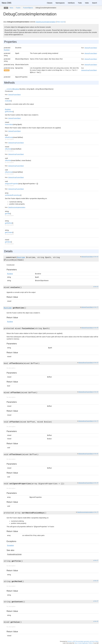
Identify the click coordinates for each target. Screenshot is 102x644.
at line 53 (96, 287)
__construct (9, 89)
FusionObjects (28, 8)
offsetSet (8, 160)
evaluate (8, 101)
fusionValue (9, 124)
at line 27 (96, 560)
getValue (8, 242)
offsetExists (9, 137)
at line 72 (96, 421)
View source (61, 22)
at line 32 (96, 581)
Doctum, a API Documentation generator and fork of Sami (83, 641)
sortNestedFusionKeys (13, 195)
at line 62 (96, 392)
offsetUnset (9, 172)
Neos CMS (7, 3)
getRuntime (9, 112)
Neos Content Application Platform (84, 643)
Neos (11, 8)
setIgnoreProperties (12, 184)
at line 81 (96, 454)
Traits (80, 3)
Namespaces (60, 3)
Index (87, 3)
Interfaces (71, 3)
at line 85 (96, 328)
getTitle (7, 214)
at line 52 (96, 257)
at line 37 (96, 601)
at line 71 (96, 307)
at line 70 (96, 512)
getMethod (9, 223)
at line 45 (96, 621)
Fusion (18, 8)
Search (95, 3)
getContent (9, 232)
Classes (50, 3)
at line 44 (96, 483)
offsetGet (8, 149)
